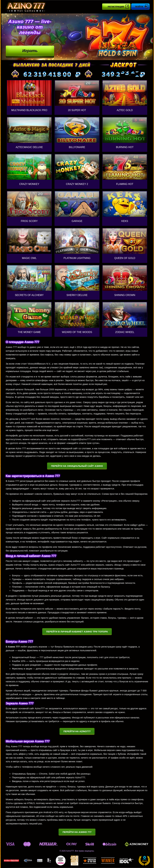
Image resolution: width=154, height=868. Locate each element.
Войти (139, 7)
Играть (30, 51)
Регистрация (116, 7)
